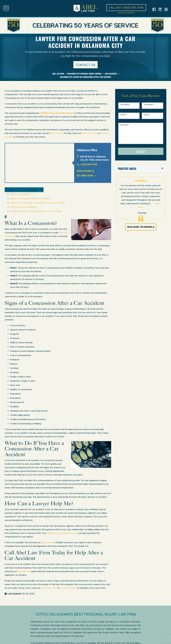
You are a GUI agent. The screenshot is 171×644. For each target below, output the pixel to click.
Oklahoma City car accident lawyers (57, 113)
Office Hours (85, 171)
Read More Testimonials (141, 227)
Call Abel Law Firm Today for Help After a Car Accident (36, 211)
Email (147, 115)
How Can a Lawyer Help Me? (23, 207)
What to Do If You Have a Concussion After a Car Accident (38, 203)
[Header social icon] (154, 9)
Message (125, 125)
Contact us (85, 65)
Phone (124, 115)
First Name (125, 105)
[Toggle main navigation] (6, 8)
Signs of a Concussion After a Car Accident (30, 198)
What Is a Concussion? (21, 194)
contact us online (68, 588)
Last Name (149, 105)
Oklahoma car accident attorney (62, 533)
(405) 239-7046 (90, 133)
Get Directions (86, 176)
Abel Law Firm (57, 133)
